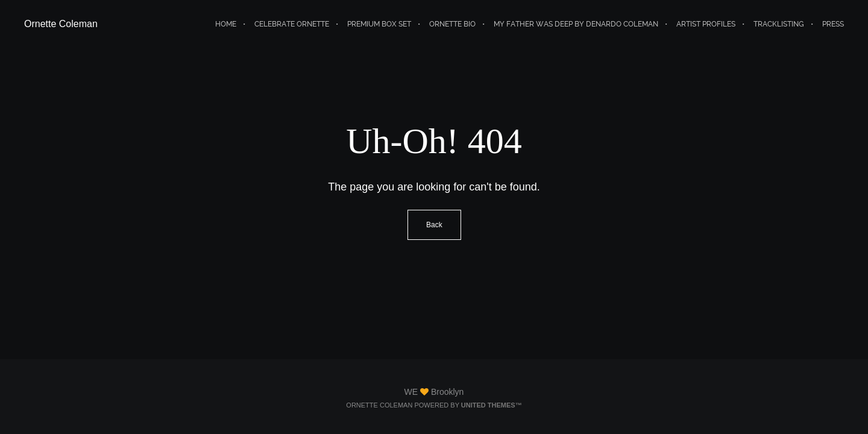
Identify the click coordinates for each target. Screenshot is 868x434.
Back (434, 225)
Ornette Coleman (61, 24)
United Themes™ (492, 405)
